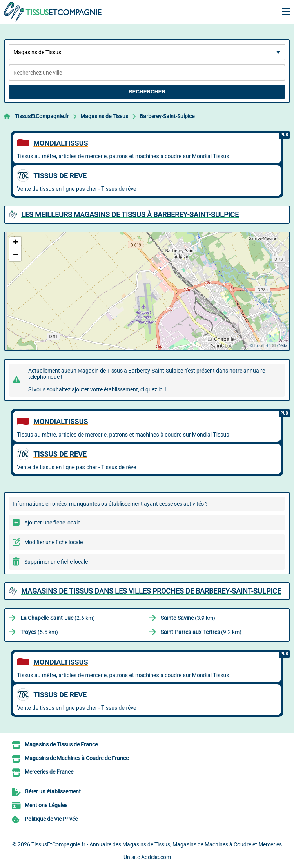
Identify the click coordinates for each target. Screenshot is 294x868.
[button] (15, 243)
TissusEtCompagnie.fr (42, 116)
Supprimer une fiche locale (56, 562)
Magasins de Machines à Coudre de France (77, 758)
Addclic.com (156, 857)
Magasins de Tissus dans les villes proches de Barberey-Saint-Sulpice (151, 591)
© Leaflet (259, 346)
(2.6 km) (58, 618)
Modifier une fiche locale (54, 542)
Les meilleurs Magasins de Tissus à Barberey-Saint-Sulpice (130, 215)
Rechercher (147, 92)
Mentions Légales (46, 805)
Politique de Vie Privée (51, 819)
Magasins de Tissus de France (61, 744)
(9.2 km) (201, 632)
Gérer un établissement (53, 791)
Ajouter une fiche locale (52, 523)
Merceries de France (49, 772)
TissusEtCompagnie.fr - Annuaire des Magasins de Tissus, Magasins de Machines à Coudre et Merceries (157, 844)
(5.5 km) (39, 632)
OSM (282, 346)
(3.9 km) (188, 618)
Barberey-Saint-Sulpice (167, 116)
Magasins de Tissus (104, 116)
